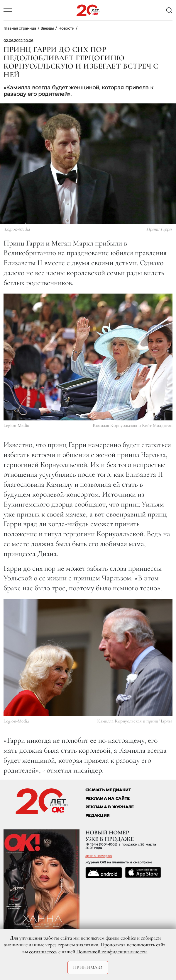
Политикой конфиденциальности (111, 952)
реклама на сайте (108, 799)
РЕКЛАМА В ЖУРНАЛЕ (110, 807)
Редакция (98, 815)
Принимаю (88, 967)
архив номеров (99, 856)
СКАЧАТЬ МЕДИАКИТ (108, 790)
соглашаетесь (43, 952)
